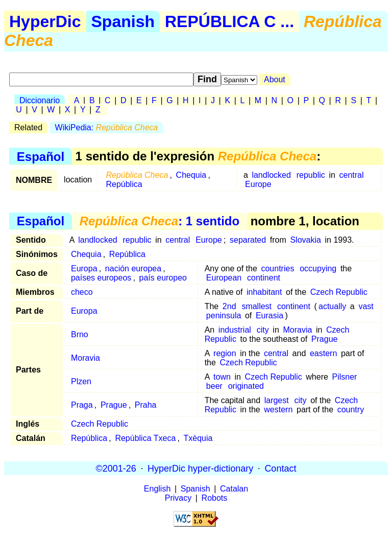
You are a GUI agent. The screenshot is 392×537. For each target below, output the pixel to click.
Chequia (191, 175)
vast (366, 306)
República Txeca (145, 438)
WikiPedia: (107, 127)
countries (277, 268)
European (224, 278)
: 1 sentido (160, 221)
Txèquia (198, 438)
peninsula (224, 316)
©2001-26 (116, 468)
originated (246, 386)
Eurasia (269, 316)
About (275, 79)
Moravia (297, 330)
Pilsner (344, 377)
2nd (229, 306)
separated (248, 240)
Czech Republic (339, 292)
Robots (215, 498)
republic (311, 175)
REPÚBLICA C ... (229, 21)
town (222, 377)
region (225, 353)
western (278, 410)
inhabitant (264, 292)
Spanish (123, 21)
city (263, 330)
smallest (256, 306)
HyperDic (45, 21)
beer (214, 386)
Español (41, 156)
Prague (325, 339)
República (124, 184)
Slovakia (305, 240)
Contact (280, 468)
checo (82, 292)
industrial (235, 330)
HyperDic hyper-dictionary (200, 468)
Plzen (81, 381)
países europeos (101, 278)
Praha (146, 405)
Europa (84, 268)
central (351, 175)
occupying (318, 268)
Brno (80, 334)
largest (277, 400)
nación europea (133, 268)
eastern (323, 353)
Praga (82, 405)
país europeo (163, 278)
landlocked (271, 175)
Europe (258, 184)
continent (264, 278)
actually (332, 306)
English (157, 489)
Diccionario (40, 100)
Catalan (234, 489)
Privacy (178, 498)
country (351, 410)
